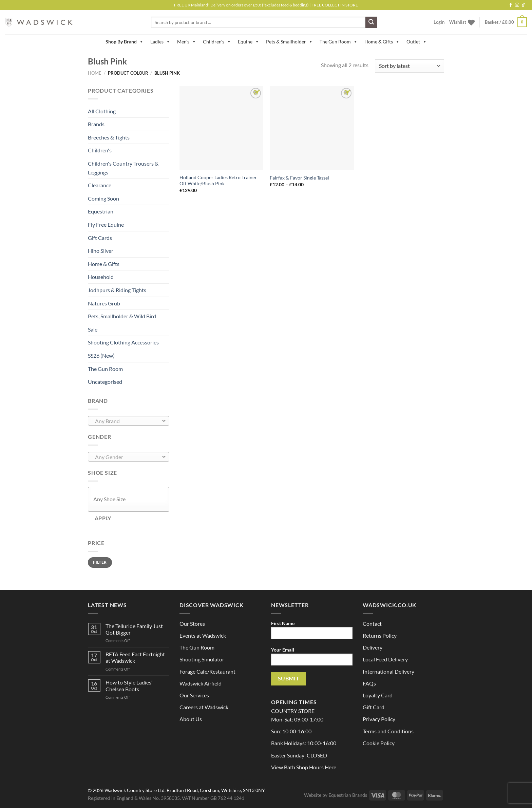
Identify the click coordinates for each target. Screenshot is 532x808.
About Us (191, 719)
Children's (217, 42)
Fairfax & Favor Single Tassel (299, 178)
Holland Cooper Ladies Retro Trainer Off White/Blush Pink (218, 181)
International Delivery (388, 671)
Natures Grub (104, 303)
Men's (187, 42)
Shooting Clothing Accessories (123, 342)
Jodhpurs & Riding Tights (117, 290)
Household (101, 277)
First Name (312, 632)
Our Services (194, 695)
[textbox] (127, 421)
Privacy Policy (379, 719)
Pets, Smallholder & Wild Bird (122, 316)
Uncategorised (105, 382)
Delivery (373, 647)
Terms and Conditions (388, 731)
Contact (372, 624)
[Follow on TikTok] (524, 5)
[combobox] (129, 421)
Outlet (417, 42)
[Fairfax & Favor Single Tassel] (312, 128)
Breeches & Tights (109, 137)
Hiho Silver (101, 251)
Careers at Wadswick (204, 707)
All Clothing (102, 111)
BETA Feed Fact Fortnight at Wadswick (135, 657)
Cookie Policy (379, 743)
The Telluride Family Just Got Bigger (134, 629)
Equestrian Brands (348, 795)
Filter (100, 562)
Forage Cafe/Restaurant (207, 671)
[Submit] (371, 22)
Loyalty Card (378, 695)
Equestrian (101, 211)
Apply (103, 518)
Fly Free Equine (106, 224)
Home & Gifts (382, 42)
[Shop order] (410, 66)
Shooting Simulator (202, 659)
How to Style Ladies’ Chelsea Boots (129, 685)
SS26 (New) (101, 355)
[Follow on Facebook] (511, 5)
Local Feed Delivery (385, 659)
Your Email (312, 659)
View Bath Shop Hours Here (304, 767)
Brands (96, 124)
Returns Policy (380, 635)
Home (95, 73)
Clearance (100, 185)
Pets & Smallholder (289, 42)
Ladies (160, 42)
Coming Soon (103, 198)
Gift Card (374, 707)
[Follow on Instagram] (517, 5)
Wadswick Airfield (201, 683)
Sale (93, 329)
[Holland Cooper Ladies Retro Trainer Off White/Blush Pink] (221, 128)
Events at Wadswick (203, 635)
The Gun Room (339, 42)
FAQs (369, 683)
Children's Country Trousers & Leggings (123, 168)
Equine (249, 42)
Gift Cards (100, 238)
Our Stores (192, 624)
